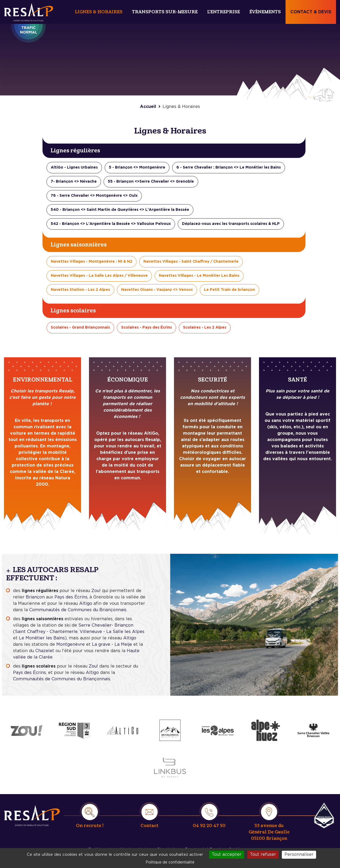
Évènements (265, 12)
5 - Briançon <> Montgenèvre (137, 167)
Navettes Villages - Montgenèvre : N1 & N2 (92, 262)
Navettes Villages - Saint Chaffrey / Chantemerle (191, 262)
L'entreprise (224, 12)
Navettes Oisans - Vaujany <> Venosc (157, 290)
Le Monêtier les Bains (42, 638)
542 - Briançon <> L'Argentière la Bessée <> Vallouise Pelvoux (111, 224)
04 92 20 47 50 (209, 826)
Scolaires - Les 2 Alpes (205, 328)
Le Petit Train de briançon (229, 290)
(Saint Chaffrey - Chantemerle (45, 632)
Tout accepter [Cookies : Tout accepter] (227, 854)
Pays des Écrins (71, 597)
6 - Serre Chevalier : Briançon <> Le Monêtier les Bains (229, 167)
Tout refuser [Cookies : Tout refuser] (263, 854)
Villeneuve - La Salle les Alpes (112, 632)
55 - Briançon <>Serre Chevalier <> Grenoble (151, 182)
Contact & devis (311, 12)
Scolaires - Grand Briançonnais (80, 328)
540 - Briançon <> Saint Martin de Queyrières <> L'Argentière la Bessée (120, 210)
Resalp (324, 815)
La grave (101, 644)
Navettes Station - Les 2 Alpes (80, 290)
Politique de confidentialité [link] (170, 862)
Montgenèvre (71, 644)
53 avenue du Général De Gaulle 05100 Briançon (269, 832)
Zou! (95, 591)
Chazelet (45, 651)
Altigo (86, 603)
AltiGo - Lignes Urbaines (74, 167)
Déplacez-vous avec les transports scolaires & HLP (231, 224)
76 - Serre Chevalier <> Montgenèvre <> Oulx (94, 196)
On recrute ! (90, 826)
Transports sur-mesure (165, 12)
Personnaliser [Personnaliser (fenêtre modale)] (299, 854)
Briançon (36, 597)
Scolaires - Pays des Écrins (146, 328)
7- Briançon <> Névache (74, 182)
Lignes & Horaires (99, 12)
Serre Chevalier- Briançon (106, 625)
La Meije (123, 644)
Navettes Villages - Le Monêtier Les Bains (199, 276)
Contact (150, 826)
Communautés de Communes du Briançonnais (78, 610)
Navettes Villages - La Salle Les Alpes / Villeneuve (99, 276)
